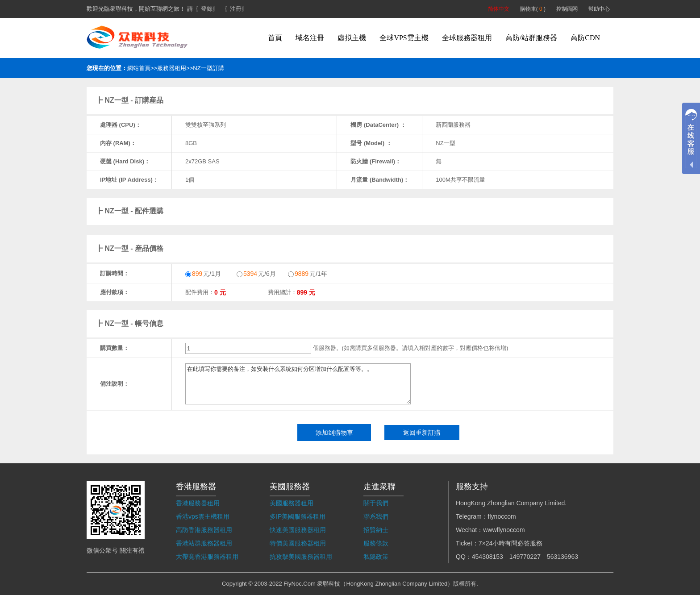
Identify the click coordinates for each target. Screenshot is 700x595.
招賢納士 (376, 530)
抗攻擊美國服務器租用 (301, 557)
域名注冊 (310, 38)
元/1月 (203, 274)
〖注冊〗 (236, 9)
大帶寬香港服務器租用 (207, 557)
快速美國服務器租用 (298, 530)
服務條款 (376, 543)
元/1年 (308, 274)
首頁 (275, 38)
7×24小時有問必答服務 (511, 543)
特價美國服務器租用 (298, 543)
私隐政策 (376, 557)
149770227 (525, 557)
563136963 (562, 557)
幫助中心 (599, 9)
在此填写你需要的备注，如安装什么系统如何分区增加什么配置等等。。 (298, 384)
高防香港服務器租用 (204, 530)
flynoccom (502, 516)
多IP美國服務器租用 (298, 516)
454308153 (487, 557)
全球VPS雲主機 (404, 38)
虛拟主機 (352, 38)
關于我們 (376, 503)
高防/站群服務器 (531, 38)
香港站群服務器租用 (204, 543)
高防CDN (585, 38)
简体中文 (499, 9)
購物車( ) (533, 9)
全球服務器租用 (467, 38)
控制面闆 (567, 9)
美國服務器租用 (292, 503)
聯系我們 (376, 516)
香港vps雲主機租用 (203, 516)
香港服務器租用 (198, 503)
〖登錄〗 (207, 9)
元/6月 (256, 274)
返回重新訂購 (422, 433)
